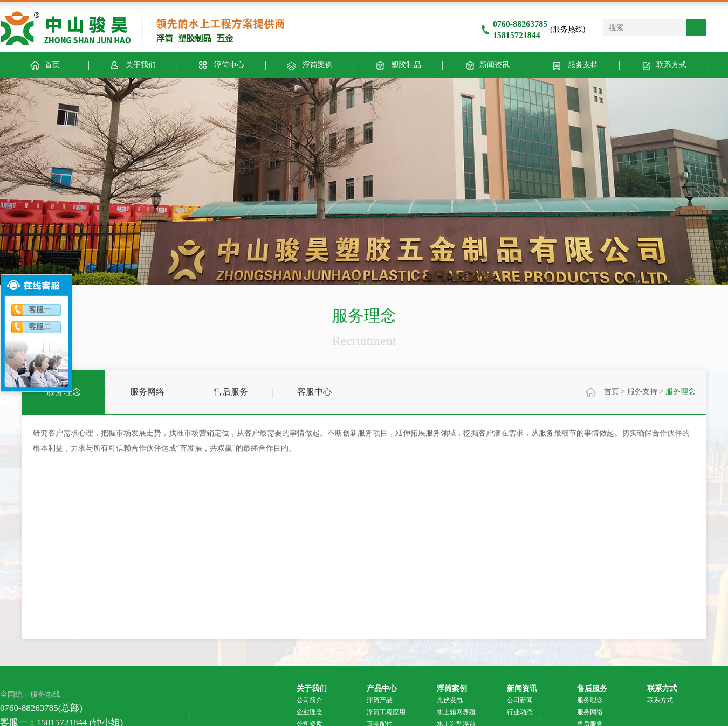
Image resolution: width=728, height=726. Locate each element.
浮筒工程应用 (386, 712)
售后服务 (231, 392)
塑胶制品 (398, 64)
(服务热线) (533, 29)
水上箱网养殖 (456, 712)
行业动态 (520, 712)
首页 (612, 392)
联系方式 (663, 64)
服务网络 (147, 392)
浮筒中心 (221, 64)
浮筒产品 (380, 700)
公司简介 (310, 700)
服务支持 (575, 64)
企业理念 (310, 712)
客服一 (40, 310)
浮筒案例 (309, 64)
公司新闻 (520, 700)
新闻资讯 (486, 64)
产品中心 (382, 688)
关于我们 (132, 64)
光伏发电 (450, 700)
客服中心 (314, 392)
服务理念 (64, 392)
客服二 (40, 327)
